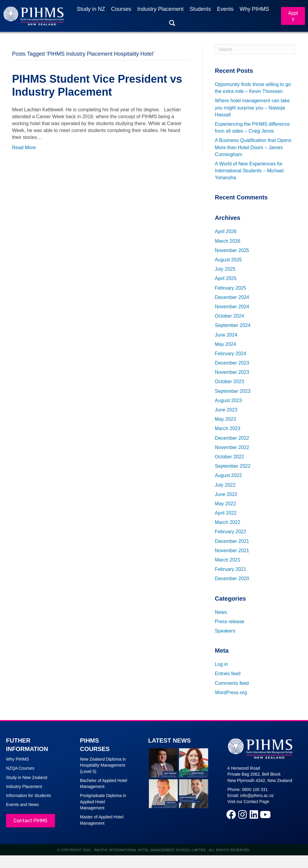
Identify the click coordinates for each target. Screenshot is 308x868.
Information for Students (28, 796)
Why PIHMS (17, 759)
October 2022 (229, 457)
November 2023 (232, 372)
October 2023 (229, 382)
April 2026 (226, 232)
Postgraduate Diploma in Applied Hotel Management (103, 802)
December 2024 (232, 297)
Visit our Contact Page (248, 802)
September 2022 (233, 466)
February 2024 (230, 354)
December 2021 (232, 541)
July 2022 (225, 485)
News (221, 612)
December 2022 (232, 438)
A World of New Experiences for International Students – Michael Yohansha (249, 171)
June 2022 (226, 494)
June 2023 (226, 410)
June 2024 (226, 335)
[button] (231, 814)
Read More (24, 148)
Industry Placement (24, 786)
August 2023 (228, 400)
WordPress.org (231, 693)
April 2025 (226, 279)
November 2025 (232, 250)
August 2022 (228, 476)
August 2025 (228, 260)
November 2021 (232, 551)
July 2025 (225, 269)
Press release (229, 622)
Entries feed (228, 674)
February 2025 (230, 288)
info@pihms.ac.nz (257, 796)
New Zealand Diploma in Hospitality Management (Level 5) (103, 765)
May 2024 (225, 344)
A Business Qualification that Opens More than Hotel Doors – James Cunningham (253, 148)
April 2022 (226, 513)
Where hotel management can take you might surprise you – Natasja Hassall (252, 108)
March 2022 (228, 523)
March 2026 (228, 241)
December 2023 (232, 363)
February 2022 (230, 532)
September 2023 (233, 391)
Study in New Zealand (27, 777)
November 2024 (232, 307)
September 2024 (233, 326)
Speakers (225, 631)
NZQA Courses (20, 768)
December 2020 (232, 579)
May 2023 (225, 419)
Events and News (22, 805)
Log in (221, 664)
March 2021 (228, 560)
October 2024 (229, 316)
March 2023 (228, 429)
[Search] (255, 49)
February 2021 (230, 569)
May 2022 (225, 504)
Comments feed (232, 683)
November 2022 (232, 447)
